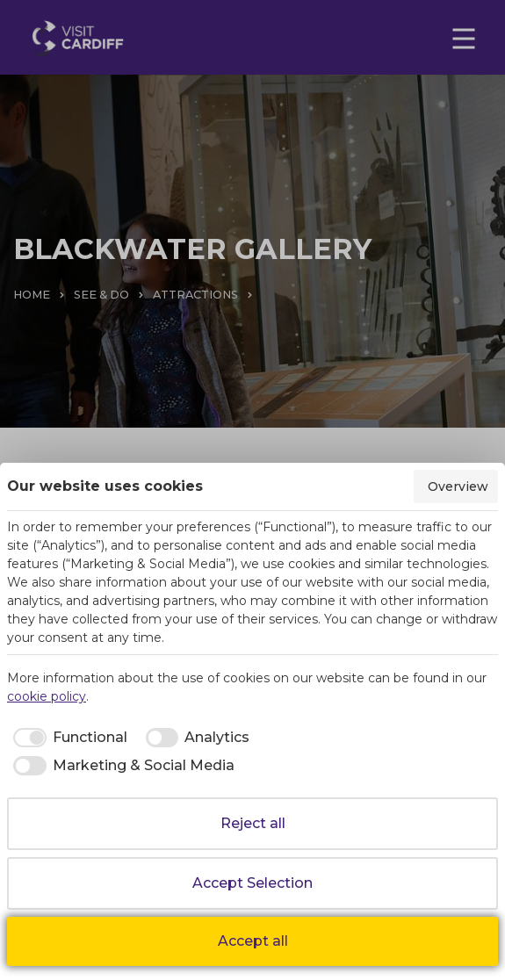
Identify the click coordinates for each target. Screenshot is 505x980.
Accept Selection (252, 883)
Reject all (253, 823)
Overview (458, 486)
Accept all (253, 941)
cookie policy (47, 696)
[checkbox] (67, 738)
